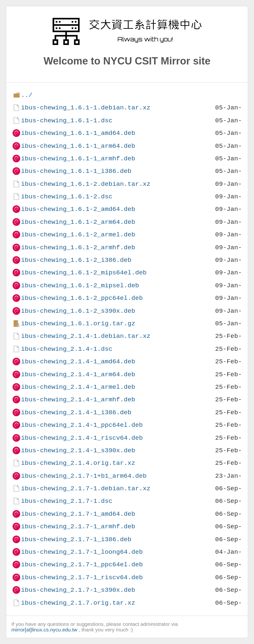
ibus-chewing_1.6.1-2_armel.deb (78, 235)
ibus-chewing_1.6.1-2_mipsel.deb (80, 285)
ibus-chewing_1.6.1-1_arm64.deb (78, 146)
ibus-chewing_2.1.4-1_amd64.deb (78, 362)
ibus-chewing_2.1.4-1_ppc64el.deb (82, 425)
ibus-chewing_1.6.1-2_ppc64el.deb (82, 298)
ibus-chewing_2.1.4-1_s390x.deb (78, 450)
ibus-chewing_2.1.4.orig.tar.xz (78, 463)
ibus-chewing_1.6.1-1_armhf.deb (78, 159)
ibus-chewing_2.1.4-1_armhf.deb (78, 400)
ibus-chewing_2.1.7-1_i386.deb (76, 539)
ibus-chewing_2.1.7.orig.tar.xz (78, 603)
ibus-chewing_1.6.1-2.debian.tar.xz (85, 184)
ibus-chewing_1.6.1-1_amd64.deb (78, 133)
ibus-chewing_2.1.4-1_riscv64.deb (82, 438)
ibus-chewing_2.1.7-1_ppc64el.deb (82, 564)
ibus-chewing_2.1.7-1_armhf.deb (78, 526)
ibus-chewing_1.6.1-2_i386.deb (76, 260)
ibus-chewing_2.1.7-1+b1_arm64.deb (84, 476)
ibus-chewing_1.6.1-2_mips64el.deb (84, 273)
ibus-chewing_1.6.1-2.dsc (66, 197)
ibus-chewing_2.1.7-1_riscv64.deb (82, 577)
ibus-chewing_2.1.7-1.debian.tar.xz (85, 488)
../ (27, 95)
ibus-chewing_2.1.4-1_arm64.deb (78, 374)
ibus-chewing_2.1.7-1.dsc (66, 501)
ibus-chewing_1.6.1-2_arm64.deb (78, 222)
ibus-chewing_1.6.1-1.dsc (66, 121)
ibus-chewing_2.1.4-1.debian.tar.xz (85, 336)
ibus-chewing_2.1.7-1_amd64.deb (78, 514)
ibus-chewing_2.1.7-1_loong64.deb (82, 552)
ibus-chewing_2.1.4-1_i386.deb (76, 412)
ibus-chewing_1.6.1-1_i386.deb (76, 171)
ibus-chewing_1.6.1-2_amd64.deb (78, 209)
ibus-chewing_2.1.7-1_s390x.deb (78, 590)
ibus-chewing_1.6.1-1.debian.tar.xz (85, 108)
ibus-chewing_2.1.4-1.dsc (66, 349)
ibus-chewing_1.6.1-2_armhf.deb (78, 247)
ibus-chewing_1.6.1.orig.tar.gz (78, 323)
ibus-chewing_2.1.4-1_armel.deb (78, 387)
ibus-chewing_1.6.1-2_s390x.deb (78, 311)
